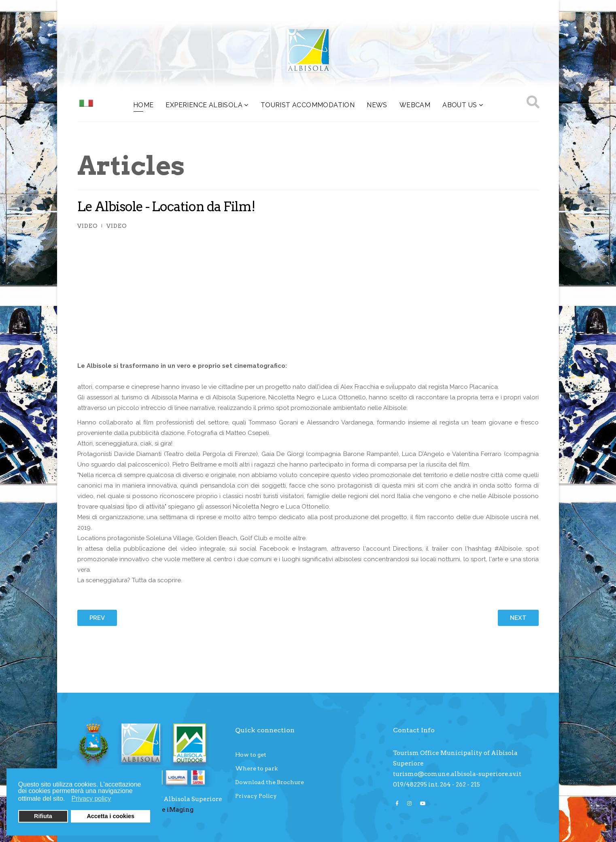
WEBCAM (415, 105)
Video (88, 226)
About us (460, 105)
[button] (67, 800)
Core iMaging (172, 810)
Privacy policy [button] (91, 799)
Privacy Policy (256, 796)
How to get (251, 755)
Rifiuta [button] (43, 816)
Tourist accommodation (308, 105)
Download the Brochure (270, 782)
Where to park (256, 768)
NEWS (377, 105)
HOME (143, 105)
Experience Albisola (204, 105)
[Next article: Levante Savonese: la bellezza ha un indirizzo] (518, 618)
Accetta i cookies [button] (110, 816)
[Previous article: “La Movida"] (97, 618)
